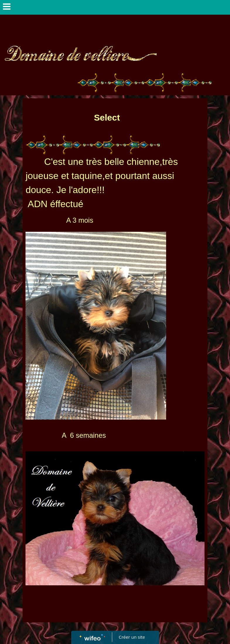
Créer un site (132, 637)
